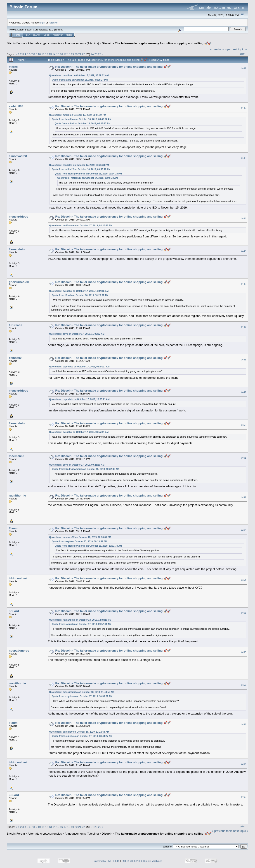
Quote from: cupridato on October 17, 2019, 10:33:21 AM (79, 399)
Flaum (13, 528)
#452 (243, 497)
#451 (243, 458)
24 (92, 54)
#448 (243, 360)
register (53, 22)
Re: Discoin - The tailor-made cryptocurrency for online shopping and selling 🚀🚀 (113, 67)
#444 (243, 218)
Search (37, 35)
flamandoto (17, 249)
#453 (243, 530)
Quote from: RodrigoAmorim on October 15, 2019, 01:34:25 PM (88, 174)
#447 (243, 327)
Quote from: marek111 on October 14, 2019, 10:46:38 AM (88, 178)
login (42, 22)
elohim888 (16, 106)
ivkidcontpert (18, 578)
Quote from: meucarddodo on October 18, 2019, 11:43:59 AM (82, 692)
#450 (243, 425)
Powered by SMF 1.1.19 (106, 861)
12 (47, 54)
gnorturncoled (19, 282)
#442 (243, 108)
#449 (243, 392)
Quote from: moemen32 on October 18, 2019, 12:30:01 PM (80, 537)
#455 (243, 613)
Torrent (59, 30)
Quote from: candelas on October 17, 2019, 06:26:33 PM (79, 165)
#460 (243, 797)
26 (100, 54)
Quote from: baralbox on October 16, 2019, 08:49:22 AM (79, 75)
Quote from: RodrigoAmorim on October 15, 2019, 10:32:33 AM (86, 469)
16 (61, 54)
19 (72, 54)
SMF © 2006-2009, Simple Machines (142, 861)
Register (58, 35)
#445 (243, 251)
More (69, 35)
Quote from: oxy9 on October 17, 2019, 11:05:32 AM (77, 334)
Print (243, 54)
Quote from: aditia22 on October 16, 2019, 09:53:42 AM (81, 169)
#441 (243, 68)
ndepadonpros (19, 651)
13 (50, 54)
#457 (243, 685)
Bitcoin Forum (16, 43)
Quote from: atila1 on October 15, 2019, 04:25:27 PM (80, 80)
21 (80, 54)
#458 (243, 725)
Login (47, 35)
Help (27, 35)
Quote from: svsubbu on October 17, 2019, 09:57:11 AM (79, 432)
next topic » (239, 49)
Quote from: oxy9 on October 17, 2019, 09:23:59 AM (77, 465)
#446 (243, 284)
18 (69, 54)
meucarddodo (19, 217)
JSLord (14, 611)
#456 (243, 652)
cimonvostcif (18, 156)
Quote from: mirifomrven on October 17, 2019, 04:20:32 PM (81, 226)
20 (76, 54)
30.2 (51, 30)
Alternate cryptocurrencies (45, 43)
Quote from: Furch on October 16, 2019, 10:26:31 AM (80, 295)
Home (17, 35)
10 (39, 54)
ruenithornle (17, 496)
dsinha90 (15, 358)
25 (96, 54)
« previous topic (221, 49)
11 (43, 54)
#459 (243, 764)
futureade (15, 325)
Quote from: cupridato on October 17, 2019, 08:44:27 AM (79, 367)
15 (58, 54)
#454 (243, 580)
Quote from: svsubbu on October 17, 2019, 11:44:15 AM (79, 291)
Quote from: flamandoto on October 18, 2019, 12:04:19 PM (80, 620)
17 (65, 54)
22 (83, 54)
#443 (243, 158)
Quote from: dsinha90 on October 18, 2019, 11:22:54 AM (79, 732)
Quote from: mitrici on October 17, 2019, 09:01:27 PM (78, 115)
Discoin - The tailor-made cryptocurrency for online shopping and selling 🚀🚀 (157, 43)
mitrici (13, 67)
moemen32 (17, 456)
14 (54, 54)
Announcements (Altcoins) (82, 43)
